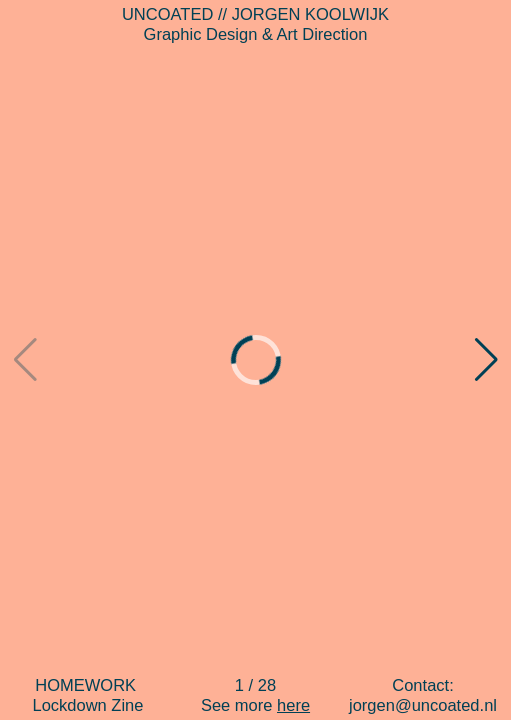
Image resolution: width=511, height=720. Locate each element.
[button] (486, 360)
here (293, 705)
